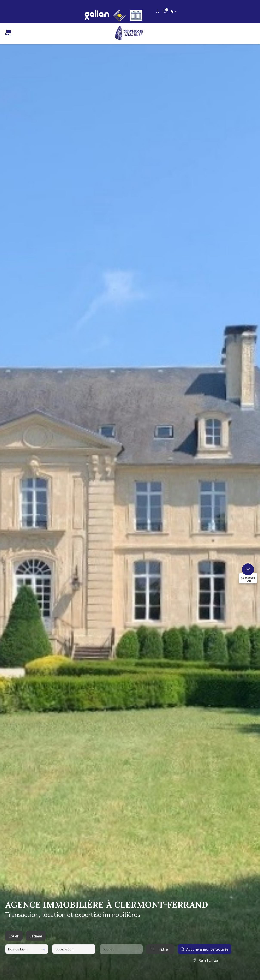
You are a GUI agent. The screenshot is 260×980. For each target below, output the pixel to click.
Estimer (36, 939)
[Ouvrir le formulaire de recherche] (160, 952)
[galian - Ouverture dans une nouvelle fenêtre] (96, 15)
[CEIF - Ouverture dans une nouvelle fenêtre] (120, 16)
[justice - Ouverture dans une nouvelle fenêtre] (136, 15)
